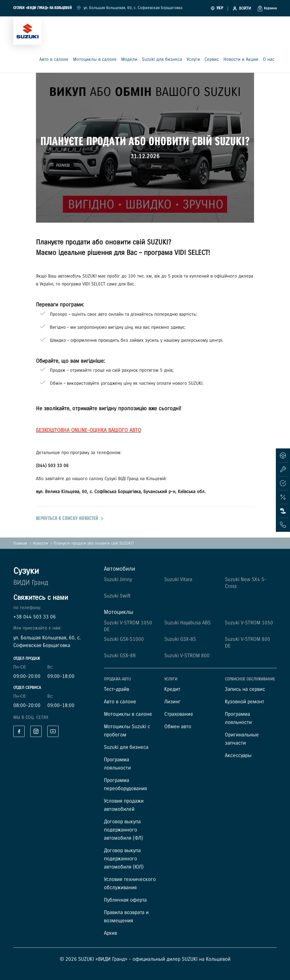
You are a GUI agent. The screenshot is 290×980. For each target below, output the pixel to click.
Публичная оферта (125, 900)
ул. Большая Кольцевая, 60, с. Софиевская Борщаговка (130, 8)
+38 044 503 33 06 (35, 617)
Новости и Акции (241, 60)
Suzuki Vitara (178, 580)
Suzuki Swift (117, 596)
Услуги (193, 60)
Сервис (212, 60)
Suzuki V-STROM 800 (187, 656)
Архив (110, 933)
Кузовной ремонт (245, 702)
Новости (40, 543)
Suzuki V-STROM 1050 (249, 623)
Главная (20, 543)
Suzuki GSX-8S (180, 639)
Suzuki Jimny (118, 580)
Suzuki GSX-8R (120, 656)
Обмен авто (178, 727)
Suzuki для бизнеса (162, 60)
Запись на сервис (245, 689)
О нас (269, 60)
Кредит (172, 689)
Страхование (179, 714)
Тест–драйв (117, 689)
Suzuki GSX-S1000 (124, 639)
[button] (267, 8)
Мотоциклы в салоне (95, 60)
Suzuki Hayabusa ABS (187, 623)
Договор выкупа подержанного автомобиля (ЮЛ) (124, 859)
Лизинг (172, 702)
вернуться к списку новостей (70, 518)
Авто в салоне (54, 60)
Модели (129, 60)
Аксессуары (238, 756)
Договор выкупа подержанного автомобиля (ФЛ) (123, 830)
